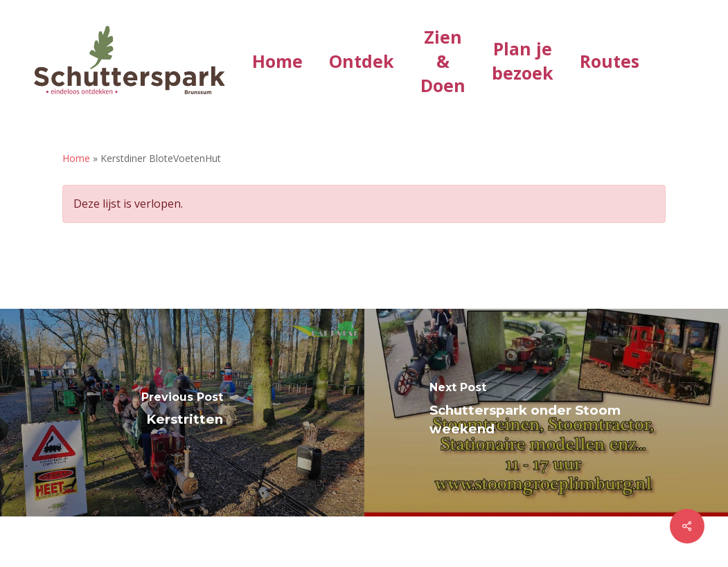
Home (76, 158)
